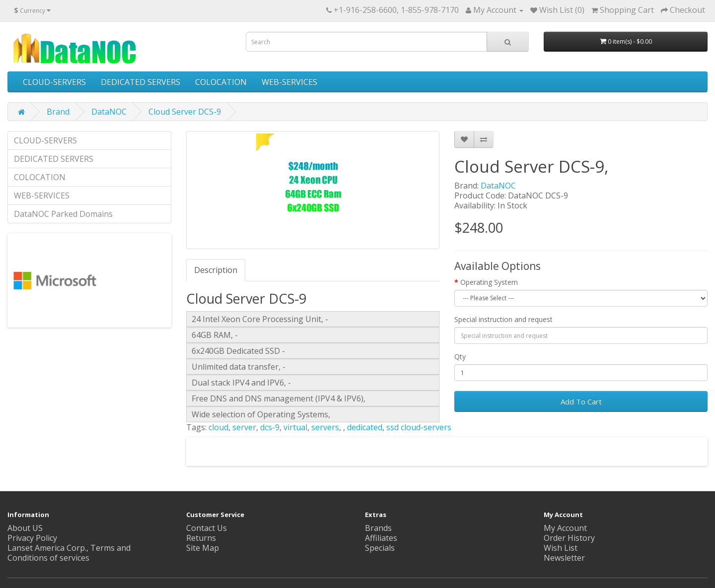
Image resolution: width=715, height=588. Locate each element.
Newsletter (564, 558)
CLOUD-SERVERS (54, 82)
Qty (460, 357)
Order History (569, 538)
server (244, 427)
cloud (218, 427)
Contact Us (207, 528)
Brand (58, 112)
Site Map (203, 548)
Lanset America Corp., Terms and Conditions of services (69, 553)
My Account (565, 528)
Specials (380, 548)
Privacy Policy (32, 538)
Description (216, 270)
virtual (295, 427)
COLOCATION (221, 82)
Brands (378, 528)
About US (25, 528)
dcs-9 (270, 427)
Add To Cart (581, 401)
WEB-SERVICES (289, 82)
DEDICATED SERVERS (141, 82)
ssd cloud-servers (419, 427)
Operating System (489, 282)
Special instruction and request (503, 319)
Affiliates (381, 538)
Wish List (561, 548)
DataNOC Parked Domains (63, 214)
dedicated (365, 427)
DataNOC (109, 112)
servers (325, 427)
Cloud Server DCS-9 (185, 112)
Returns (201, 538)
